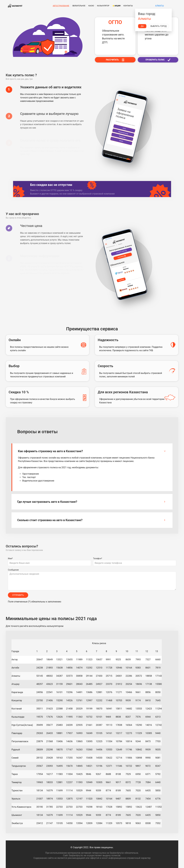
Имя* (10, 558)
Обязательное (79, 6)
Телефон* (98, 558)
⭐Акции (116, 6)
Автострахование (61, 6)
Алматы (159, 6)
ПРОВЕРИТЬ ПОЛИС (158, 60)
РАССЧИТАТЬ (115, 60)
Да (142, 26)
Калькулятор (103, 6)
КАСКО (91, 6)
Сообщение (13, 570)
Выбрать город (159, 26)
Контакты (128, 6)
